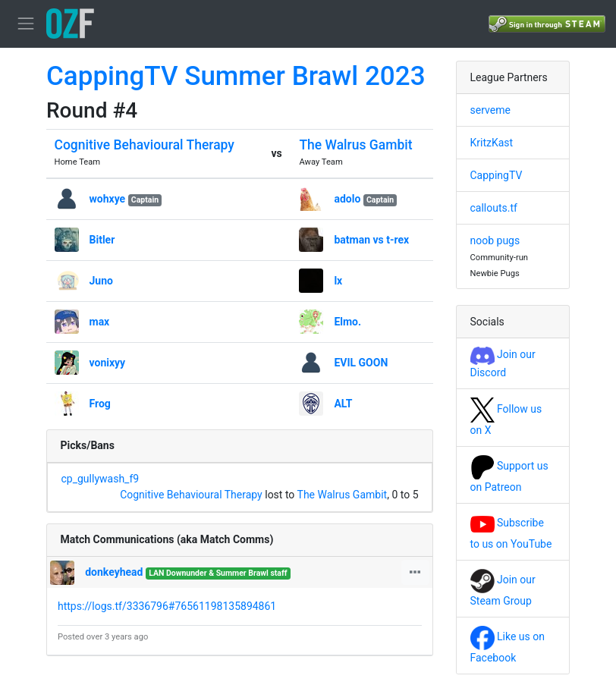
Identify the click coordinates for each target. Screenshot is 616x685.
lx (338, 281)
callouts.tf (494, 208)
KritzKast (492, 143)
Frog (100, 404)
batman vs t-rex (371, 240)
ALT (343, 404)
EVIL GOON (361, 363)
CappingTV (497, 175)
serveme (490, 110)
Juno (101, 281)
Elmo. (347, 322)
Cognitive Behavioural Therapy (145, 145)
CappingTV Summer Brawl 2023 (236, 76)
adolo (347, 199)
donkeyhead (114, 572)
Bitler (102, 240)
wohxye (108, 199)
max (100, 322)
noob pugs (495, 240)
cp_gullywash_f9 (101, 479)
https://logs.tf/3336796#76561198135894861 (167, 606)
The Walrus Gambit (355, 145)
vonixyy (108, 363)
